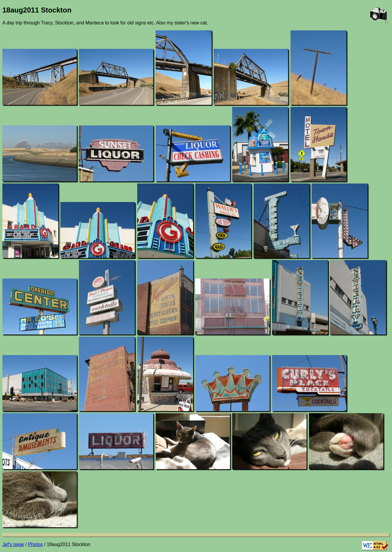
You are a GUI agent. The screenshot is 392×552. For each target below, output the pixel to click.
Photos (35, 544)
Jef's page (13, 544)
